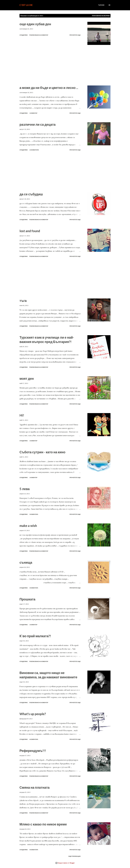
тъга (23, 301)
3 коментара (34, 514)
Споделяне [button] (24, 35)
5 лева (25, 489)
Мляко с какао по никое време (43, 824)
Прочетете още (75, 35)
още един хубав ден (35, 24)
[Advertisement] (50, 65)
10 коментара (34, 150)
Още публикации (74, 856)
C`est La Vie (26, 5)
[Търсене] (101, 5)
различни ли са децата (38, 124)
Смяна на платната (35, 787)
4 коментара (34, 850)
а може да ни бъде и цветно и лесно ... (49, 88)
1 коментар (33, 113)
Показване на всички (101, 16)
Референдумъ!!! (33, 751)
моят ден (27, 378)
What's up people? (33, 714)
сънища (26, 562)
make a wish (28, 526)
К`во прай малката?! (35, 636)
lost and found (30, 231)
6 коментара (34, 739)
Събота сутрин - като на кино (42, 452)
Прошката (27, 599)
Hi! (22, 415)
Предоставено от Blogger (65, 863)
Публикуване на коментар (39, 35)
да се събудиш (31, 194)
